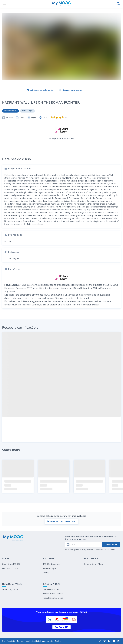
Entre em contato (10, 568)
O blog (46, 572)
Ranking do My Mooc (94, 564)
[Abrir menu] (4, 4)
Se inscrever (111, 545)
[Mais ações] (92, 90)
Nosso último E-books (53, 594)
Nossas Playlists (50, 568)
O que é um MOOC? (11, 564)
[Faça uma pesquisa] (119, 4)
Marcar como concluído (62, 521)
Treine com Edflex (51, 589)
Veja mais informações (62, 138)
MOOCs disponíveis (52, 564)
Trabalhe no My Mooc (53, 598)
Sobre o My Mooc (10, 589)
